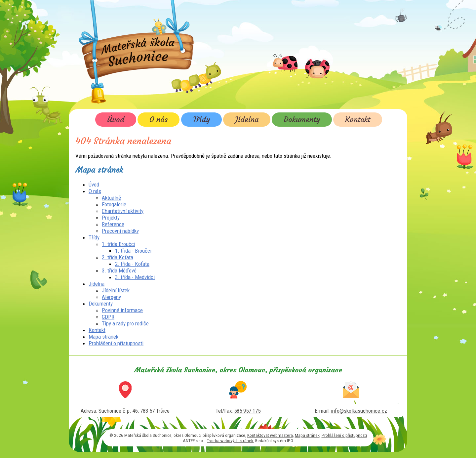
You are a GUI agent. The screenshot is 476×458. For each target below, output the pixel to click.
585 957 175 (247, 411)
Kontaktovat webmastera (270, 435)
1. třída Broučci (119, 244)
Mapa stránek (103, 337)
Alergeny (111, 297)
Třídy (201, 119)
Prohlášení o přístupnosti (116, 343)
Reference (113, 224)
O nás (159, 119)
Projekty (111, 218)
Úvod (116, 119)
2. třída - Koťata (132, 264)
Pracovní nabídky (120, 231)
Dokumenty (302, 119)
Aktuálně (111, 198)
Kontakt (358, 119)
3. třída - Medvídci (135, 277)
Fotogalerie (114, 204)
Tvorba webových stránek (230, 440)
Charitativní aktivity (123, 211)
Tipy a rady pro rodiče (125, 323)
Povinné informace (122, 310)
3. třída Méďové (119, 271)
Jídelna (247, 119)
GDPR (108, 317)
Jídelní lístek (116, 290)
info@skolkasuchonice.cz (359, 411)
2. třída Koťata (118, 257)
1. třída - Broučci (133, 251)
